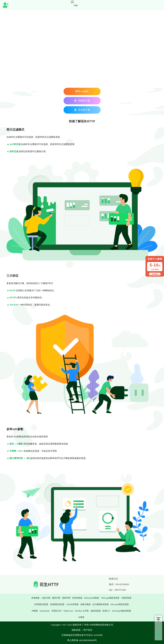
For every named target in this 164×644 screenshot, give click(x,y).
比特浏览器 (77, 598)
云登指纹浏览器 (41, 604)
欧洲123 (106, 611)
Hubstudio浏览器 (92, 598)
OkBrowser (68, 611)
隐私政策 (76, 630)
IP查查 (81, 617)
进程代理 (66, 598)
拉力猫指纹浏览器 (101, 604)
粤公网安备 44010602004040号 (82, 640)
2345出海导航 (72, 604)
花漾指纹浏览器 (57, 604)
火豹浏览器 (126, 598)
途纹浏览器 (96, 611)
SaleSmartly (45, 611)
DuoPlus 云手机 (82, 611)
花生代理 (46, 598)
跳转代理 (56, 598)
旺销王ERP (57, 611)
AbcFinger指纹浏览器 (121, 611)
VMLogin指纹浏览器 (110, 598)
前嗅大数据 (86, 604)
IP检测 (35, 611)
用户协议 (88, 630)
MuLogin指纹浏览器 (120, 604)
